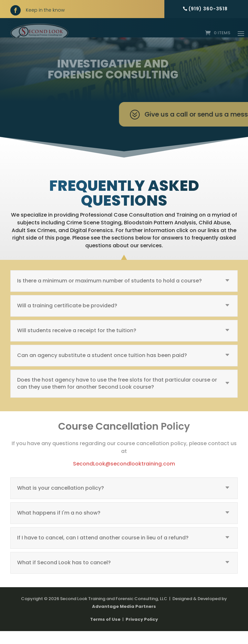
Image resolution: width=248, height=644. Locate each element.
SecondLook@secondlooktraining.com (124, 477)
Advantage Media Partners (124, 619)
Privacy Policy (142, 632)
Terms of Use (105, 632)
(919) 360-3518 (208, 9)
